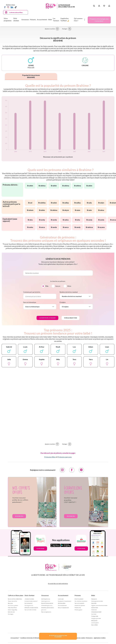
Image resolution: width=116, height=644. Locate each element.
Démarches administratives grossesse (48, 609)
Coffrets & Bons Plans (16, 12)
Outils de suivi (11, 612)
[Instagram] (8, 7)
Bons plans (10, 603)
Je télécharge (40, 548)
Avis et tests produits (13, 605)
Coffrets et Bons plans (16, 595)
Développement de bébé (97, 601)
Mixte (69, 286)
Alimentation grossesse (47, 605)
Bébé (93, 595)
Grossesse (45, 595)
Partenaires (89, 638)
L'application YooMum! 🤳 (65, 20)
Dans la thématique (30, 302)
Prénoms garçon (78, 610)
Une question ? (15, 638)
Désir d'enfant (30, 595)
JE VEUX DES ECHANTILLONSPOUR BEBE (58, 636)
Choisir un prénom (79, 599)
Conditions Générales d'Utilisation (30, 638)
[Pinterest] (81, 470)
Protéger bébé (95, 616)
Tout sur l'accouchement (63, 608)
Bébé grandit (94, 621)
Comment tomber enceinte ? (31, 601)
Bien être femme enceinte (47, 603)
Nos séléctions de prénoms (81, 601)
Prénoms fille (78, 608)
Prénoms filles (50, 457)
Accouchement (63, 595)
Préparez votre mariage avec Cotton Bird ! (99, 20)
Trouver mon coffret (12, 601)
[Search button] (94, 6)
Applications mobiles (100, 638)
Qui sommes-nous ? (78, 20)
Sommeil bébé (95, 608)
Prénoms (78, 595)
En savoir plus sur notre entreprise (58, 584)
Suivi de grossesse (46, 599)
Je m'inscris (19, 516)
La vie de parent (95, 623)
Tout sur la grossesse (46, 612)
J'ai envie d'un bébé (29, 599)
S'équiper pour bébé (96, 618)
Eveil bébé (94, 614)
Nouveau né (94, 599)
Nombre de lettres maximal (69, 292)
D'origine (63, 302)
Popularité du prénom (31, 76)
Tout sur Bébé (94, 625)
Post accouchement (62, 605)
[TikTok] (16, 7)
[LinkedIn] (12, 7)
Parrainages (11, 614)
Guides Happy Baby (13, 610)
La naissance (61, 599)
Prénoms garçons (65, 457)
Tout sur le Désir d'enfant (30, 610)
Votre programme (8, 20)
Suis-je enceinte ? (29, 603)
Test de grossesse (29, 605)
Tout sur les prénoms (79, 603)
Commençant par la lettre (32, 292)
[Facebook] (5, 7)
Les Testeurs (56, 20)
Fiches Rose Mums (12, 608)
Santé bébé (94, 603)
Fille (47, 286)
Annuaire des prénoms (80, 605)
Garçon (58, 286)
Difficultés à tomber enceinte (31, 608)
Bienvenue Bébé (62, 603)
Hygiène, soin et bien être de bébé (99, 605)
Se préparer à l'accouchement (65, 601)
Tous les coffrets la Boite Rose (15, 599)
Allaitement (94, 610)
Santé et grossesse (46, 601)
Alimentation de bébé (96, 612)
